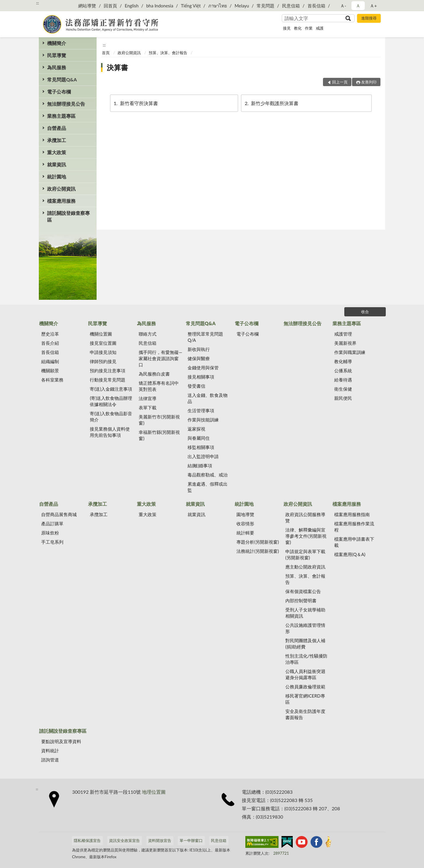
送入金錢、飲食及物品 (208, 398)
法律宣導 (148, 398)
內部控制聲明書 (301, 600)
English (132, 6)
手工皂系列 (52, 542)
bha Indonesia (160, 6)
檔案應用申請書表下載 (354, 542)
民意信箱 (291, 6)
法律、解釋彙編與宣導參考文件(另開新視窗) (306, 536)
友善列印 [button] (369, 82)
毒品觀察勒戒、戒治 (208, 475)
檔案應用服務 (61, 201)
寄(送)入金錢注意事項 (111, 389)
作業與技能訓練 (203, 420)
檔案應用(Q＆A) (350, 554)
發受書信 (196, 386)
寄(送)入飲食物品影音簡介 (111, 417)
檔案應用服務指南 (352, 514)
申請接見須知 (103, 352)
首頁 (106, 53)
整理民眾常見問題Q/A (205, 337)
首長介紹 (50, 343)
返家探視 (196, 429)
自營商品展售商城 (59, 514)
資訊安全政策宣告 (124, 840)
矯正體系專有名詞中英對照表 (159, 386)
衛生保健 (343, 389)
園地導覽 (245, 514)
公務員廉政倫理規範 (305, 687)
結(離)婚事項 (200, 466)
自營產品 (57, 128)
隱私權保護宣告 (87, 840)
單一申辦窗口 (191, 840)
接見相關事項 (201, 377)
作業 (309, 28)
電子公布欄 (59, 92)
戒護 (320, 28)
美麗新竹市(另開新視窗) (159, 420)
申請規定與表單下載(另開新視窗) (305, 554)
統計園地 (57, 177)
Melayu (242, 6)
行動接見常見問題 (108, 380)
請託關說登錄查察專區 (68, 216)
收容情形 (245, 524)
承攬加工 (57, 140)
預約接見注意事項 (108, 371)
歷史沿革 (50, 334)
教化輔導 (343, 361)
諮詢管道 (50, 760)
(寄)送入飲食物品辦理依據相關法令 (111, 401)
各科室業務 (52, 380)
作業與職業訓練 (350, 352)
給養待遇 (343, 380)
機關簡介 (57, 43)
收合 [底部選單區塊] (365, 312)
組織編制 (50, 361)
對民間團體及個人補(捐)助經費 (305, 644)
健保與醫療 (199, 358)
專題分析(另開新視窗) (258, 542)
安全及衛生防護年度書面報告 (305, 714)
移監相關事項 (201, 447)
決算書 (117, 67)
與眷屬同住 (199, 438)
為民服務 (57, 67)
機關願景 (50, 371)
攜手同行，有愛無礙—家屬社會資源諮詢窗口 (160, 358)
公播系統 (343, 371)
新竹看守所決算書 (135, 103)
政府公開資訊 (61, 189)
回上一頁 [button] (340, 82)
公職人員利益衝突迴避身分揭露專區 (305, 674)
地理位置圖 (154, 792)
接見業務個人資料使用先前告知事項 (110, 432)
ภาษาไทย (218, 6)
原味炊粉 (50, 533)
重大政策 (57, 152)
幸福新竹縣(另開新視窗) (159, 435)
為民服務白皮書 (154, 374)
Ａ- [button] (343, 6)
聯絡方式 (148, 334)
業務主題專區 (61, 116)
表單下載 (148, 408)
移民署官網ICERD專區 (305, 699)
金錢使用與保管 (203, 368)
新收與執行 (199, 349)
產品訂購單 (52, 524)
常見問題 (265, 6)
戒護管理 (343, 334)
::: (38, 3)
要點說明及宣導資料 (61, 741)
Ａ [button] (358, 6)
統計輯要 (245, 533)
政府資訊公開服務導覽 (305, 517)
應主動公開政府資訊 (305, 567)
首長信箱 (316, 6)
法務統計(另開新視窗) (258, 551)
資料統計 (50, 751)
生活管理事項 (201, 410)
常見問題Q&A (62, 79)
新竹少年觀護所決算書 (271, 103)
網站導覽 (87, 6)
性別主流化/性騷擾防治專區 (306, 659)
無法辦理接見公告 (66, 104)
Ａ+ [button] (373, 6)
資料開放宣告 (160, 840)
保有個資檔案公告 (303, 591)
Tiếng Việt (191, 6)
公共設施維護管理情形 (305, 628)
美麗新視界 (345, 343)
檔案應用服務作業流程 (354, 527)
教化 (298, 28)
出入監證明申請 (203, 456)
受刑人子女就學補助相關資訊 (305, 613)
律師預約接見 (103, 361)
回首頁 (110, 6)
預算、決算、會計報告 (168, 53)
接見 (287, 28)
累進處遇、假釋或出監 (208, 487)
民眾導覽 (57, 55)
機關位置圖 (101, 334)
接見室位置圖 (103, 343)
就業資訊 (57, 164)
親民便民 (343, 398)
